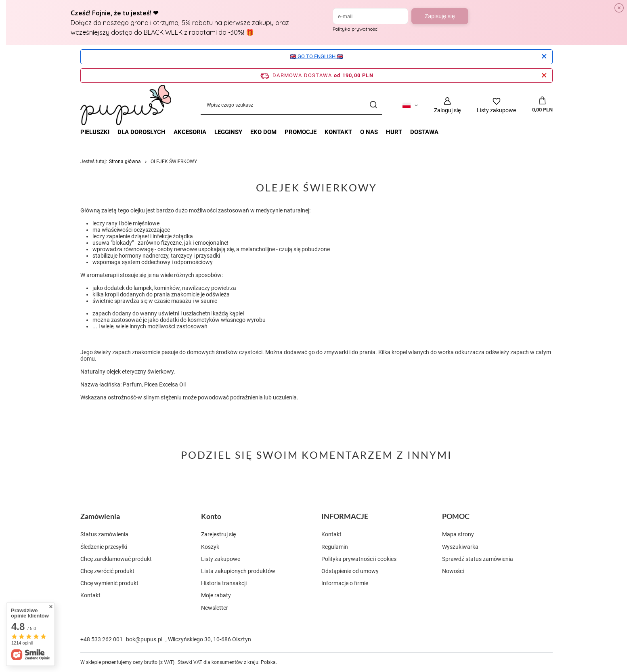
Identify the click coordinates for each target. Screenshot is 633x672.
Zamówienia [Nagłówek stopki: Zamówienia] (100, 516)
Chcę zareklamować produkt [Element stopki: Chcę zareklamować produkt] (116, 559)
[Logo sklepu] (126, 105)
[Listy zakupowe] (496, 105)
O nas (369, 132)
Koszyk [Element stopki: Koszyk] (210, 547)
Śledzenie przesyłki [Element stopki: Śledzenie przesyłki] (104, 547)
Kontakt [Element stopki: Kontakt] (90, 595)
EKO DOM (263, 132)
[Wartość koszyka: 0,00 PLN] (542, 105)
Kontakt (338, 132)
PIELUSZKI (95, 132)
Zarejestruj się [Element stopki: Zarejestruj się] (218, 534)
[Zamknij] (544, 57)
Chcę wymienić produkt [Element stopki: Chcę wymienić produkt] (109, 583)
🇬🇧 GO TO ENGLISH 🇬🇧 (316, 56)
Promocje (301, 132)
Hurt (394, 132)
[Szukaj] (373, 105)
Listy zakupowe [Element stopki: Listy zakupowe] (221, 559)
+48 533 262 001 (102, 639)
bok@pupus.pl (144, 639)
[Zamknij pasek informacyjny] (544, 76)
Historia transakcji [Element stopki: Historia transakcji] (224, 583)
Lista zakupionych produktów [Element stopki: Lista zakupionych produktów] (238, 571)
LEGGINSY (228, 132)
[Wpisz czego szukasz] (291, 105)
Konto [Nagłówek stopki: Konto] (211, 516)
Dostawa (424, 132)
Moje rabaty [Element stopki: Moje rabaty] (216, 595)
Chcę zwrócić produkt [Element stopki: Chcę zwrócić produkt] (107, 571)
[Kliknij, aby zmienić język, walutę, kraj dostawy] (410, 105)
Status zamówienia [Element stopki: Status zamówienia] (104, 534)
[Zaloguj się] (447, 105)
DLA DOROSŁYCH (141, 132)
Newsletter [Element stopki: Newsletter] (215, 608)
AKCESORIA (190, 132)
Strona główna (125, 162)
